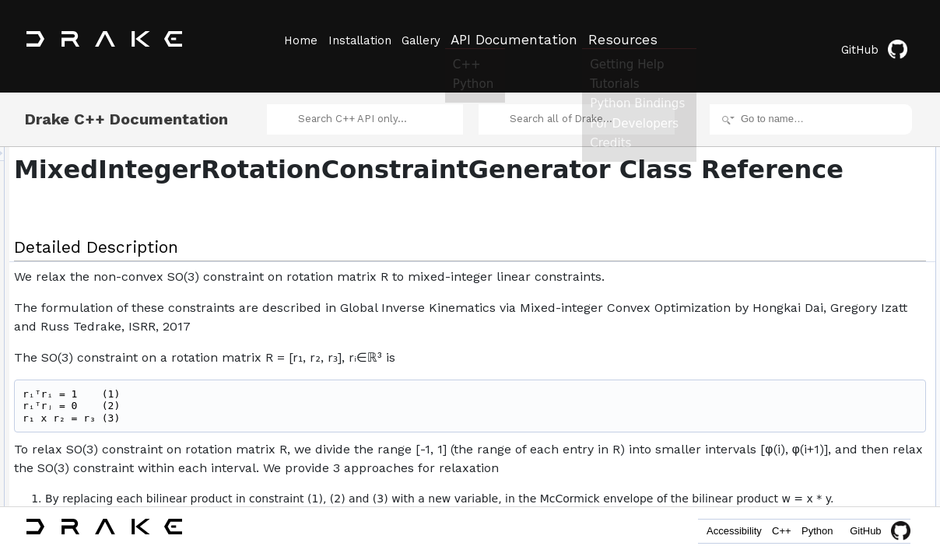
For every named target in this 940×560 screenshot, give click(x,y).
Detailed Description (808, 145)
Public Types (793, 196)
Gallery (438, 40)
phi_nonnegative (813, 299)
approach (798, 316)
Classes (783, 162)
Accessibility (701, 535)
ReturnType (803, 179)
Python (811, 535)
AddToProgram (810, 264)
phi (785, 282)
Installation (368, 40)
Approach (799, 213)
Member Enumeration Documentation (844, 453)
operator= (815, 401)
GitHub (881, 41)
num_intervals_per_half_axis (838, 333)
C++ (762, 535)
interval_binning (812, 350)
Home (300, 40)
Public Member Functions (819, 230)
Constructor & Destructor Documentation (851, 487)
